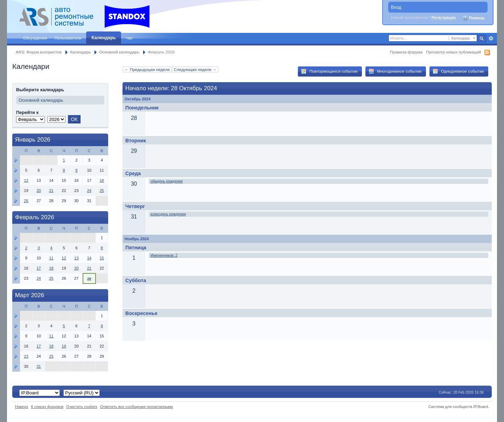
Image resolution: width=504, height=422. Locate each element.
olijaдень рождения (167, 181)
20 (38, 191)
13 (76, 258)
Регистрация (444, 17)
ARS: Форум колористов (39, 52)
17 (38, 268)
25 (102, 191)
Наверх (22, 407)
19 (64, 346)
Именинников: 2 (164, 255)
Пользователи (68, 38)
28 (89, 278)
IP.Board (481, 407)
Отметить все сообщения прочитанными (136, 407)
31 (38, 366)
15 (102, 258)
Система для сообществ (450, 407)
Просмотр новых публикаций (453, 52)
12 (26, 180)
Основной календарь (119, 52)
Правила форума (406, 52)
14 (89, 258)
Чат (129, 38)
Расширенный (491, 38)
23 (26, 356)
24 (89, 191)
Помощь (474, 18)
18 (102, 180)
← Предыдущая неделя (147, 69)
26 (26, 201)
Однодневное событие (458, 71)
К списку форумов (47, 407)
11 (51, 258)
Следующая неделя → (195, 69)
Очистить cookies (82, 407)
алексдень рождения (168, 214)
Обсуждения (35, 38)
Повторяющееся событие (329, 71)
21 (51, 191)
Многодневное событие (395, 71)
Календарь (104, 38)
